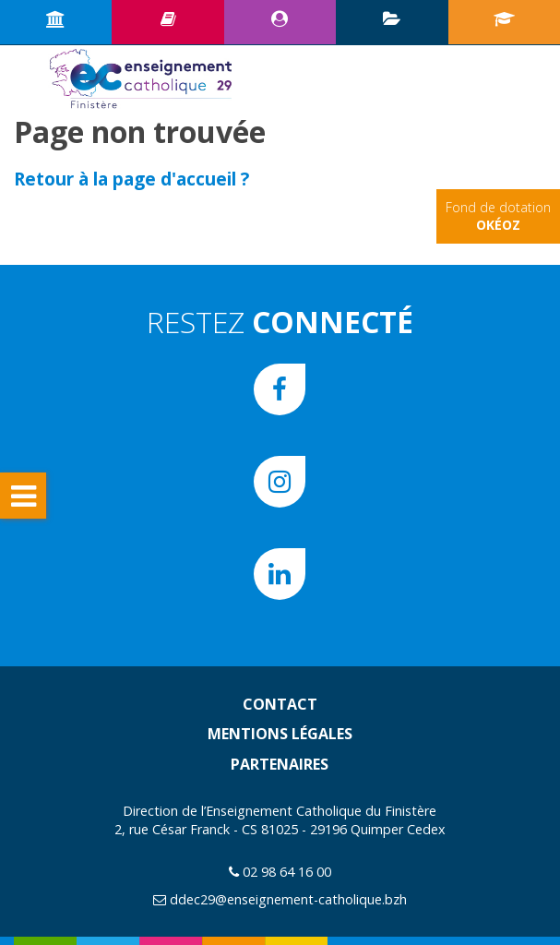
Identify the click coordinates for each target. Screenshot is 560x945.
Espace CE (280, 18)
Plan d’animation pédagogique (392, 18)
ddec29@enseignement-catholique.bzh (288, 899)
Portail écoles (504, 18)
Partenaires (280, 764)
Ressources (168, 18)
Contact (280, 704)
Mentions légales (280, 734)
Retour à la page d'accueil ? (131, 179)
